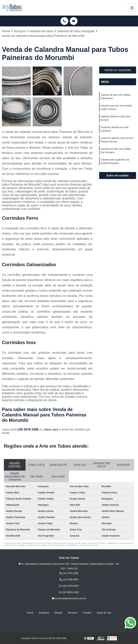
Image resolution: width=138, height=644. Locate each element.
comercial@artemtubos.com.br (69, 599)
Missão (58, 613)
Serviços (72, 613)
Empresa (44, 613)
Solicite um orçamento (118, 70)
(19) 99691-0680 (69, 592)
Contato (87, 613)
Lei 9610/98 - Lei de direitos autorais (83, 545)
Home (30, 613)
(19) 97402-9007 (69, 586)
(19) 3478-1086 (28, 429)
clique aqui (51, 429)
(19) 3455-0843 (69, 580)
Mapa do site (104, 613)
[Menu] (132, 8)
